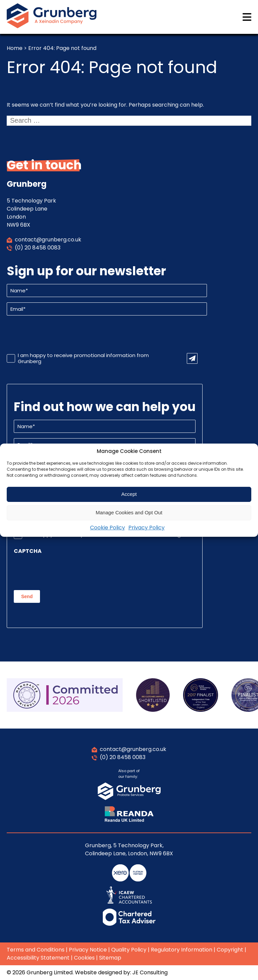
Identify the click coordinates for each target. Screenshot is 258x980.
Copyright (230, 950)
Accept (129, 494)
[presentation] (58, 334)
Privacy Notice (88, 950)
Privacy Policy (146, 528)
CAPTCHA (28, 551)
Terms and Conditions (36, 950)
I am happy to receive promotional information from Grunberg (83, 358)
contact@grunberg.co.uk (48, 240)
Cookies (84, 958)
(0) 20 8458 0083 (38, 248)
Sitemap (110, 958)
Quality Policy (129, 950)
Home (15, 48)
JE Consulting (150, 972)
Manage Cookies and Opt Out (129, 512)
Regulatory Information (182, 950)
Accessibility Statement (38, 958)
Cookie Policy (107, 528)
